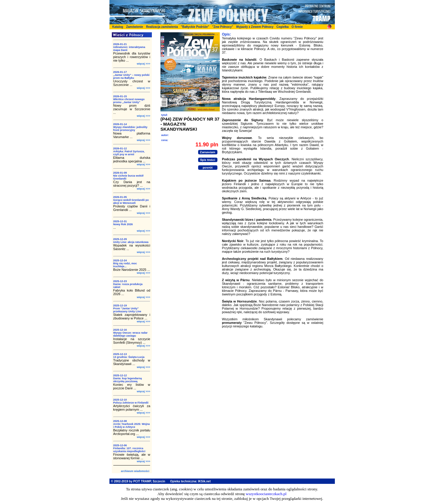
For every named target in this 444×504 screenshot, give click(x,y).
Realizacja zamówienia (162, 27)
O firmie (297, 27)
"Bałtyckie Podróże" (195, 27)
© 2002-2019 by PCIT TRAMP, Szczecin (138, 481)
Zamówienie (135, 27)
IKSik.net (204, 481)
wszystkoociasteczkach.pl (266, 494)
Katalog (118, 27)
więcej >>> (143, 64)
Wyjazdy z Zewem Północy (255, 27)
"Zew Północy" (223, 27)
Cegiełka (283, 27)
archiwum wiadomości (135, 471)
